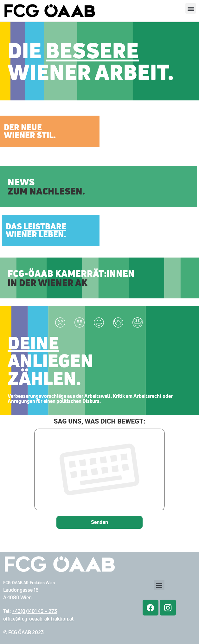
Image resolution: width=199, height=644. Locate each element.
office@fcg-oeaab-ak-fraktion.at (38, 619)
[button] (191, 8)
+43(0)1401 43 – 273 (34, 611)
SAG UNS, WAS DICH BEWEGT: (99, 465)
